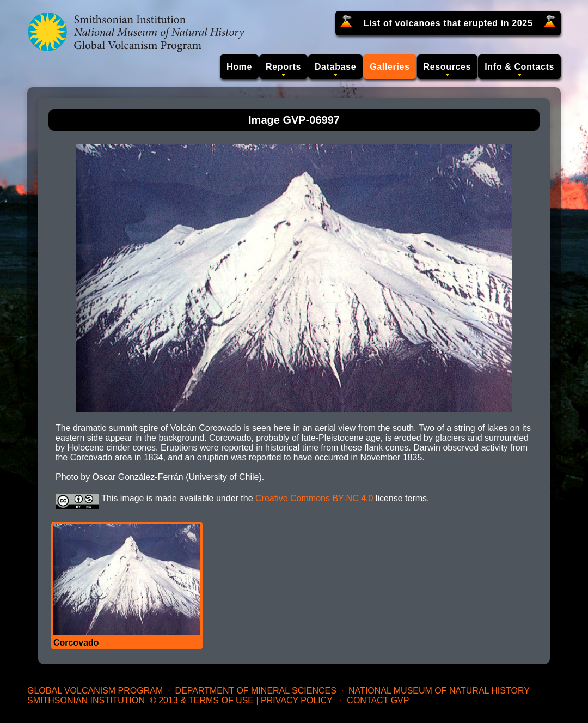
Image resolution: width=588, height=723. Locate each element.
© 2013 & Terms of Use (202, 700)
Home (239, 67)
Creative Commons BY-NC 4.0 (314, 498)
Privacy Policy (297, 700)
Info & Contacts (519, 67)
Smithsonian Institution (86, 700)
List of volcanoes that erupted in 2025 (448, 23)
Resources (448, 67)
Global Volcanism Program (95, 691)
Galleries (390, 67)
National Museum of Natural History (439, 691)
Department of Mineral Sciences (255, 691)
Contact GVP (378, 700)
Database (335, 67)
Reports (283, 67)
